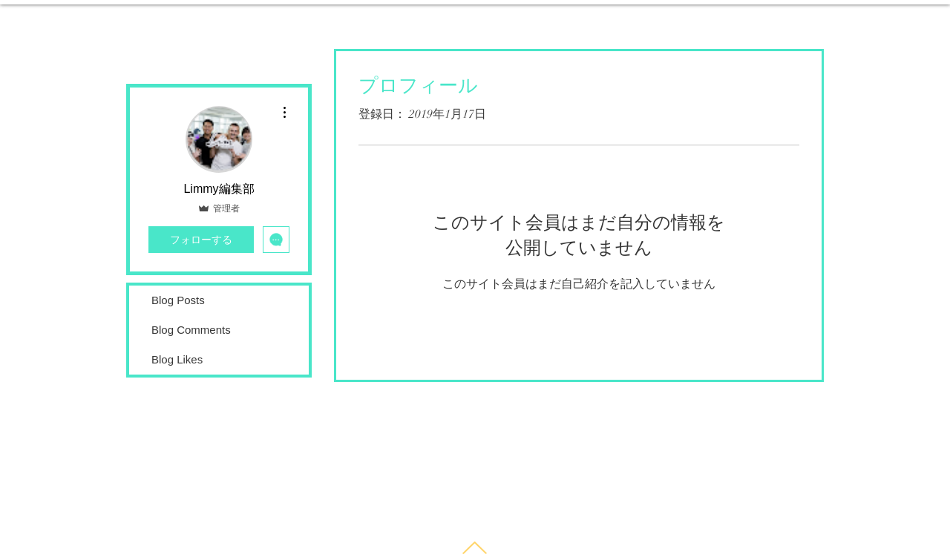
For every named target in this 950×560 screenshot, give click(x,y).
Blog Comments (191, 330)
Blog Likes (177, 359)
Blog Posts (178, 300)
